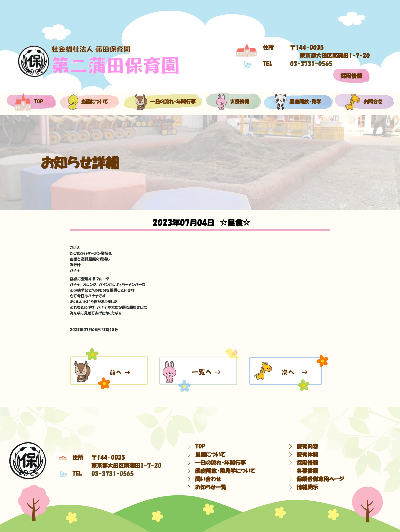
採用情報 (351, 76)
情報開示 (307, 487)
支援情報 (233, 102)
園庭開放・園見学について (225, 471)
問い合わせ (208, 479)
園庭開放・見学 (298, 102)
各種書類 (307, 471)
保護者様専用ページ (320, 479)
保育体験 (307, 455)
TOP (200, 447)
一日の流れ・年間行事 (163, 102)
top (29, 102)
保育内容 (307, 447)
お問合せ (363, 102)
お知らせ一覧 (211, 487)
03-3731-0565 (311, 64)
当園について (88, 102)
